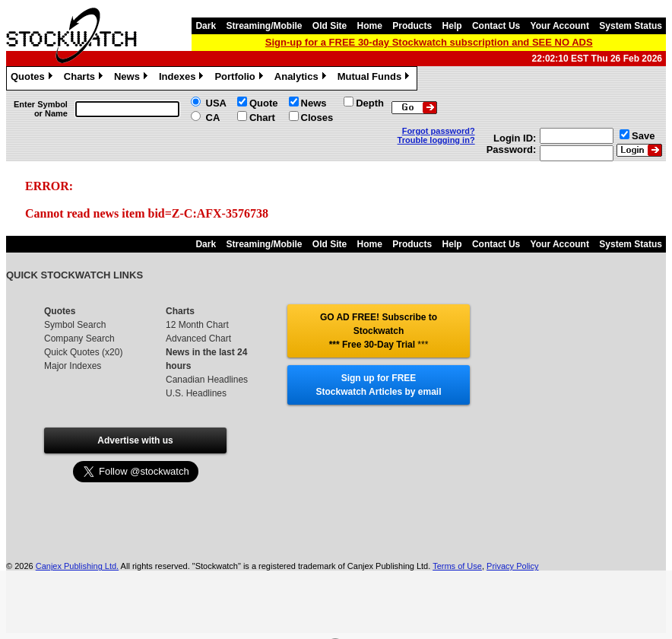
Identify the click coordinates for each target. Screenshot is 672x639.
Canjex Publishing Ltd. (77, 566)
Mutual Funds (376, 78)
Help (452, 26)
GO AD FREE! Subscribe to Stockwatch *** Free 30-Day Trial (379, 331)
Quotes (33, 78)
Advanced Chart (198, 339)
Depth (370, 103)
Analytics (302, 78)
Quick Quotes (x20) (83, 352)
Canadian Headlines (207, 380)
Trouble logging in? (436, 140)
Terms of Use (457, 566)
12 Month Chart (197, 325)
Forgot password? (439, 131)
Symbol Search (75, 325)
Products (412, 26)
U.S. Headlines (196, 393)
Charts (85, 78)
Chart (262, 118)
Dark (206, 26)
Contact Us (496, 26)
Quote (264, 103)
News (133, 78)
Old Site (330, 26)
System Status (631, 26)
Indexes (183, 78)
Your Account (560, 26)
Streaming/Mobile (264, 26)
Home (370, 26)
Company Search (79, 339)
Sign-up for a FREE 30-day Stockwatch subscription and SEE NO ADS (429, 42)
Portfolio (240, 78)
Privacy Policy (512, 566)
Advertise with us (135, 440)
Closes (317, 118)
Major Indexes (73, 366)
